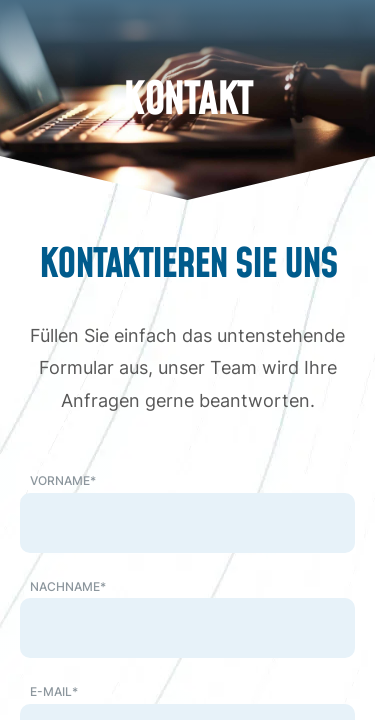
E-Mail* (54, 691)
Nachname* (68, 586)
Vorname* (63, 480)
